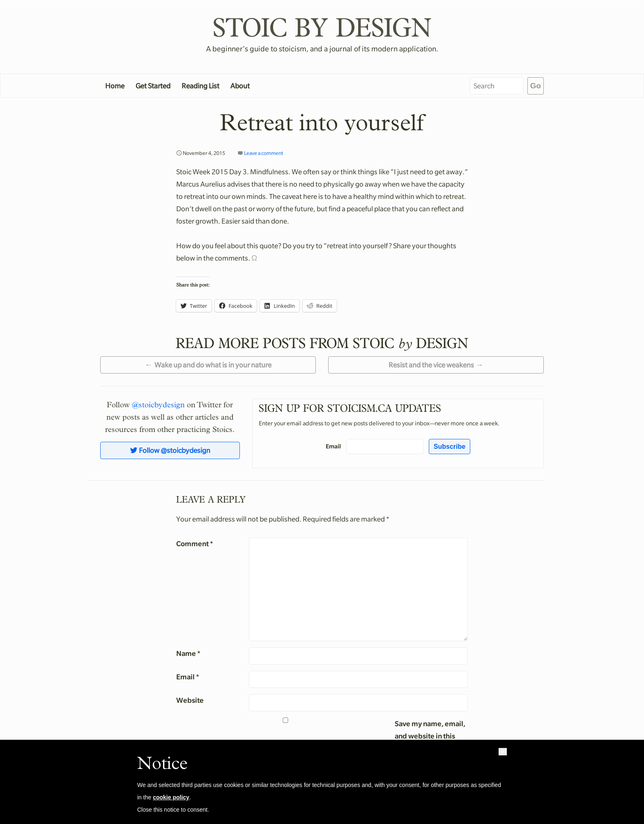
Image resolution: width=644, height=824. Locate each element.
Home (115, 86)
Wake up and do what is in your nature (213, 365)
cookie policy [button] (171, 797)
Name (188, 653)
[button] (503, 752)
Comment (195, 544)
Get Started (153, 86)
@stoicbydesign (158, 405)
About (240, 86)
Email (333, 446)
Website (190, 700)
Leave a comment (263, 153)
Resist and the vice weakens (431, 365)
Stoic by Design (322, 27)
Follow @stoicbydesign (170, 450)
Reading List (200, 86)
